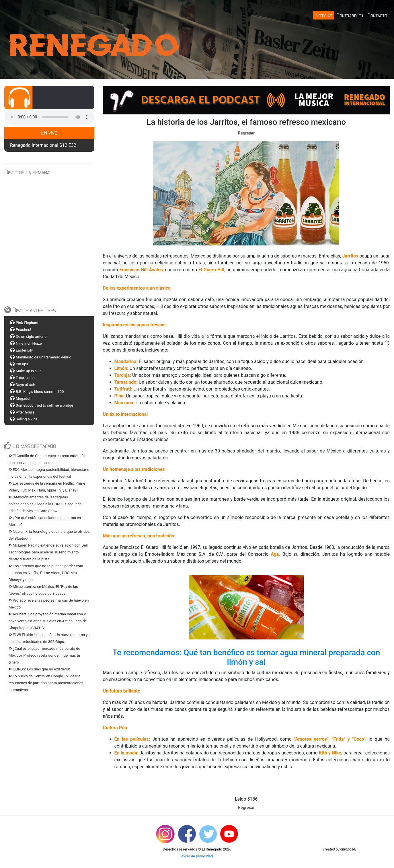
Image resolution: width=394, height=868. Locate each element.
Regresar (246, 133)
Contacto (377, 15)
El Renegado (212, 849)
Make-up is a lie (29, 371)
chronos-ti (348, 849)
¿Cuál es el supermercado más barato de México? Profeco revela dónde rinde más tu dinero (44, 655)
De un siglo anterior (32, 337)
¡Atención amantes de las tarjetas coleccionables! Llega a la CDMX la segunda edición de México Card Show (45, 504)
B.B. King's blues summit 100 (40, 392)
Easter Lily (24, 350)
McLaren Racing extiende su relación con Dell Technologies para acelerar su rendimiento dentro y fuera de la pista (48, 552)
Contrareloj (350, 15)
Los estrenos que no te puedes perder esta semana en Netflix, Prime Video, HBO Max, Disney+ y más (46, 573)
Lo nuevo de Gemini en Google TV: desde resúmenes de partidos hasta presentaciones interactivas (46, 683)
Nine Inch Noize (29, 343)
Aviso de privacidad (197, 856)
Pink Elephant (27, 323)
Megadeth (24, 398)
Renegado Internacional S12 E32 (43, 145)
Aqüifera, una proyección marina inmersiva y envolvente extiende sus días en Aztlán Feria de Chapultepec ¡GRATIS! (48, 621)
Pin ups (22, 364)
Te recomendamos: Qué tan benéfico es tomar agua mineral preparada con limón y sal (246, 657)
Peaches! (23, 330)
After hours (25, 412)
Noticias (324, 15)
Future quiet (26, 378)
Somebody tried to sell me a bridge (44, 405)
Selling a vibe (27, 419)
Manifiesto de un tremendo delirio (44, 357)
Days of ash (26, 385)
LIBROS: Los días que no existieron (39, 669)
